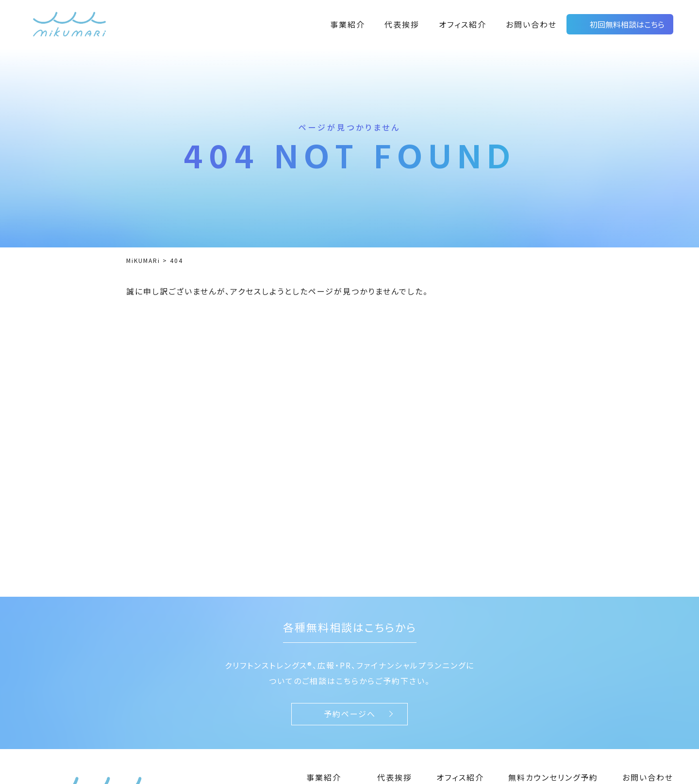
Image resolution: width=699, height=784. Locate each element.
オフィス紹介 (463, 24)
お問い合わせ (531, 24)
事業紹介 (348, 24)
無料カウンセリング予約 (553, 777)
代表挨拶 (402, 24)
